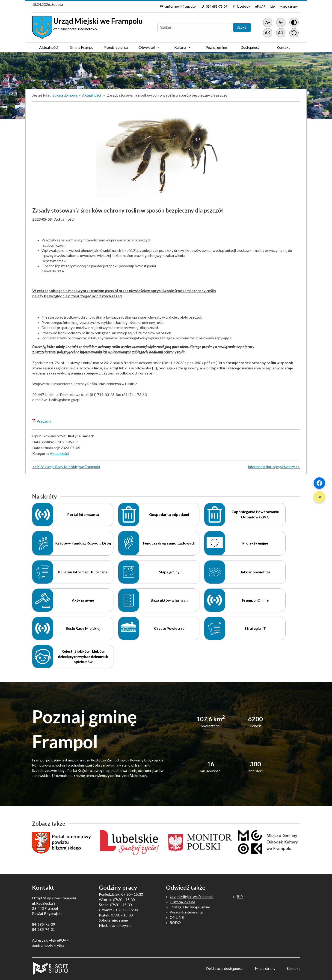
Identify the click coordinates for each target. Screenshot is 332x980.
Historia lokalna (182, 902)
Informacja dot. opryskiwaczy (271, 467)
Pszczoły (44, 421)
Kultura (183, 47)
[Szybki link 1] (319, 483)
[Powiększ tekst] (268, 22)
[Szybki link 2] (319, 497)
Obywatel (149, 47)
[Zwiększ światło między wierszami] (268, 33)
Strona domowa (65, 95)
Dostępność (250, 47)
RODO (175, 922)
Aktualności (49, 47)
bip (273, 6)
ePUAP (260, 6)
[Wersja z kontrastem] (294, 22)
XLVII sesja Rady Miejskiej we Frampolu (68, 467)
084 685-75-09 (217, 6)
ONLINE (177, 917)
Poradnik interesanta (186, 912)
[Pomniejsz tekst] (281, 22)
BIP (240, 896)
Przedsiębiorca (116, 49)
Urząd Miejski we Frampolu (192, 896)
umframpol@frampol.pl (180, 6)
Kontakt (283, 47)
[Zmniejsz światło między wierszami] (281, 33)
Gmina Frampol (82, 49)
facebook (243, 6)
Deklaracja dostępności (225, 968)
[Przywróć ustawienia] (294, 33)
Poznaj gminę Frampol (216, 49)
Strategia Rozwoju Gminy (190, 907)
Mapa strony (289, 6)
